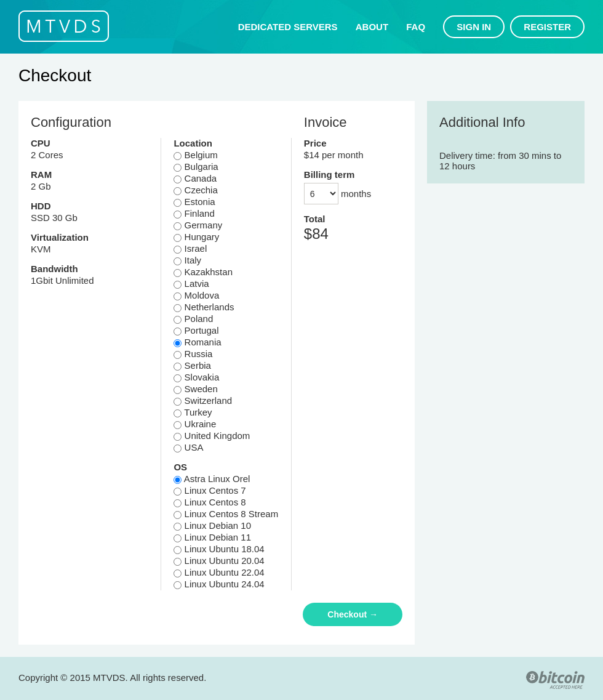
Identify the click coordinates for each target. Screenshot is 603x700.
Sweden (195, 389)
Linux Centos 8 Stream (226, 514)
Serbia (192, 365)
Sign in (474, 27)
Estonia (194, 202)
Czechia (195, 190)
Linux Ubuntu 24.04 (219, 584)
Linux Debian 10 (212, 525)
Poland (193, 319)
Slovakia (196, 377)
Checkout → (353, 614)
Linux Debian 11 (212, 537)
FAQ (416, 27)
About (372, 27)
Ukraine (195, 424)
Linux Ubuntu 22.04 (219, 572)
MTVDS (64, 26)
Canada (195, 178)
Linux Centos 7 (210, 490)
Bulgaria (196, 167)
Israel (190, 248)
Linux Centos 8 (210, 502)
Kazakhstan (203, 272)
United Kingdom (212, 436)
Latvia (191, 284)
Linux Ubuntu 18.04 (219, 549)
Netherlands (204, 307)
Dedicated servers (288, 27)
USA (188, 447)
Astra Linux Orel (212, 479)
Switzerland (203, 400)
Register (547, 27)
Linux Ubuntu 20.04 (219, 561)
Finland (194, 213)
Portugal (196, 330)
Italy (187, 260)
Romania (197, 342)
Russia (193, 354)
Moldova (196, 295)
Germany (198, 225)
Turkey (193, 412)
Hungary (196, 237)
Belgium (195, 155)
